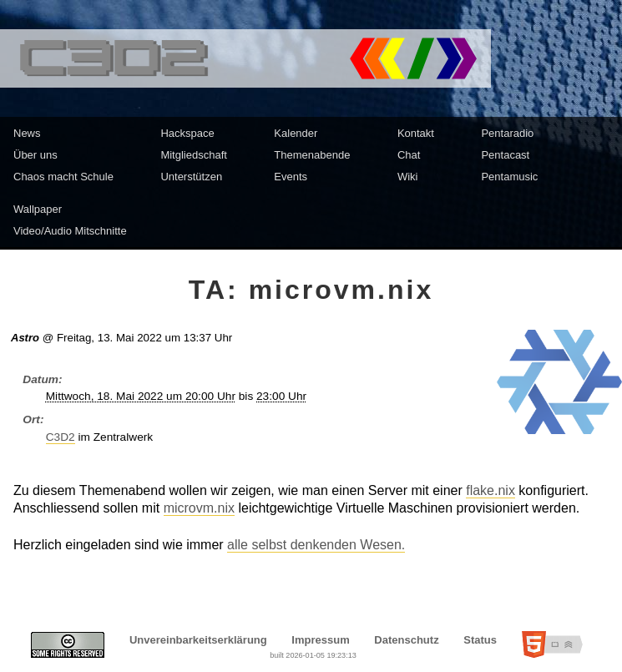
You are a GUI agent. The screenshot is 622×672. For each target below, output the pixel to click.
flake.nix (491, 490)
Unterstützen (191, 177)
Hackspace (187, 133)
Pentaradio (507, 133)
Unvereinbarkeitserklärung (198, 640)
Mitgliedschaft (193, 155)
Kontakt (416, 133)
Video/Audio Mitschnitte (70, 231)
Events (291, 177)
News (27, 133)
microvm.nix (199, 508)
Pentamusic (509, 177)
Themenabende (312, 155)
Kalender (296, 133)
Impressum (320, 640)
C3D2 (61, 437)
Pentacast (505, 155)
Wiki (408, 177)
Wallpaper (38, 209)
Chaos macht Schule (63, 177)
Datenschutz (406, 640)
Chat (409, 155)
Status (480, 640)
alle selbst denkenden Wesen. (316, 545)
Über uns (35, 155)
